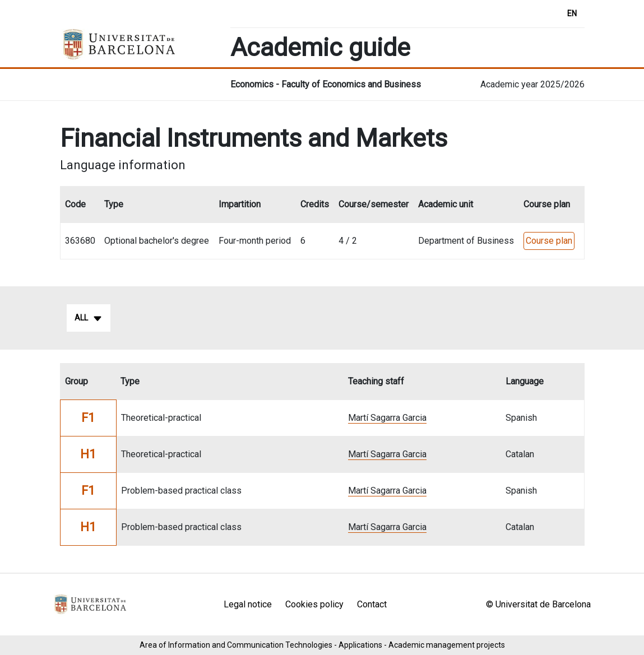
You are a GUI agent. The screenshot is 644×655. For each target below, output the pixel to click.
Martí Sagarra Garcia (387, 418)
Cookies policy (314, 604)
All (89, 318)
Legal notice (248, 604)
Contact (372, 604)
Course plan (549, 241)
